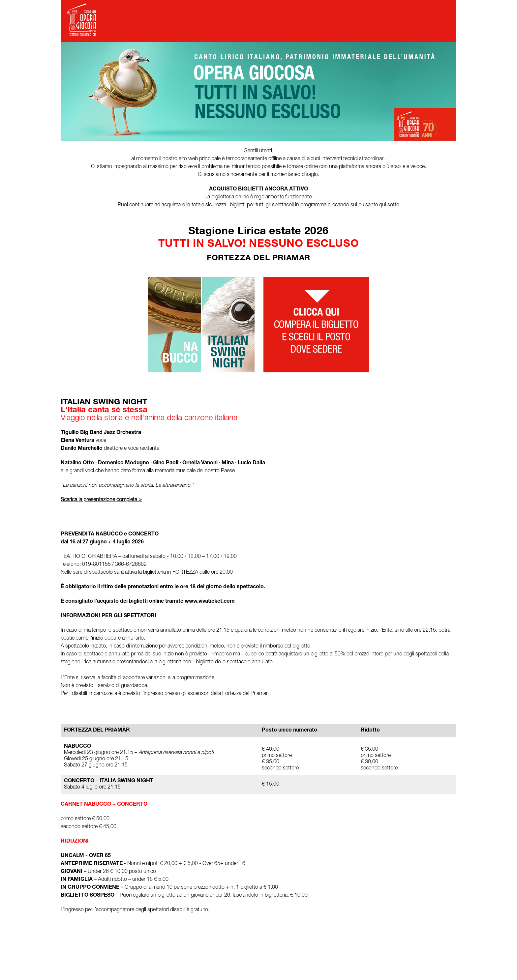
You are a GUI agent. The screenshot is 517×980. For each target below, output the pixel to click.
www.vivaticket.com (210, 602)
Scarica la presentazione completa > (101, 500)
